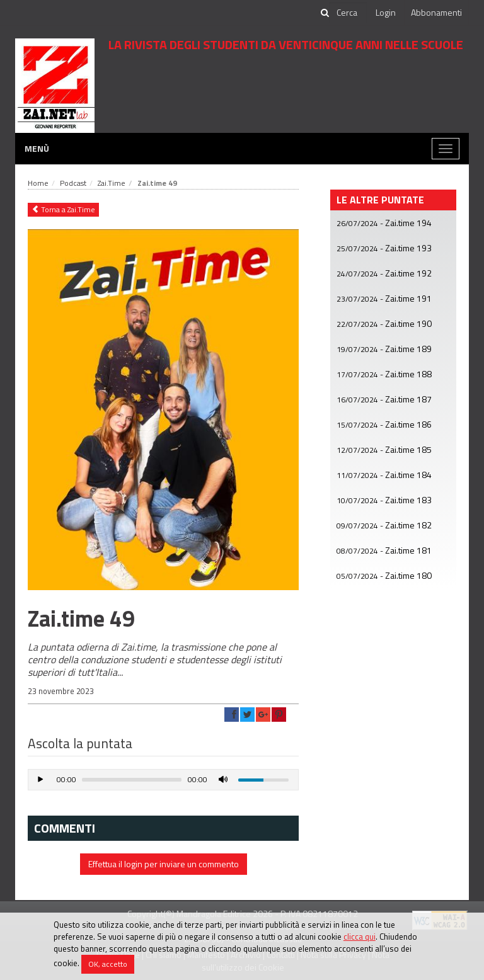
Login (386, 12)
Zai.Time (112, 183)
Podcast (73, 183)
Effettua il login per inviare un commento (164, 864)
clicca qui (360, 937)
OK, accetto (108, 964)
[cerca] (348, 13)
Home (38, 183)
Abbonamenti (436, 12)
